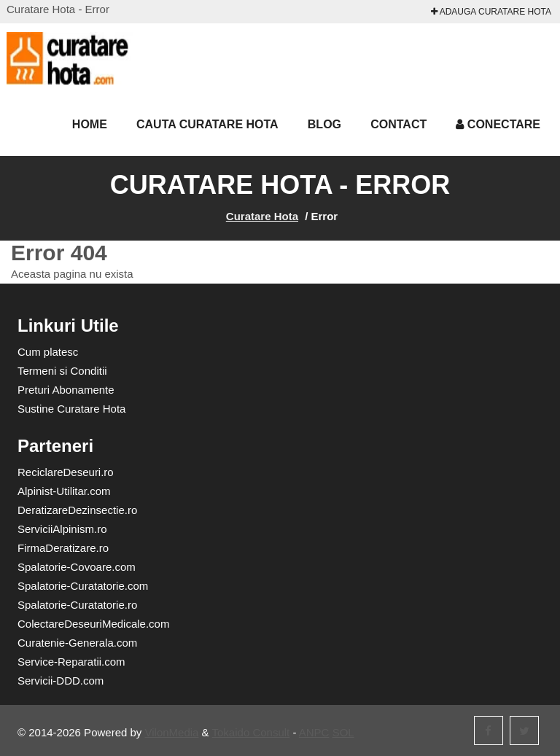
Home (90, 124)
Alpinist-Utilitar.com (64, 491)
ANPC (314, 732)
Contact (398, 124)
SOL (343, 732)
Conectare (498, 124)
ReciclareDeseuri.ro (66, 472)
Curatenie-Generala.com (77, 643)
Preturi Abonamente (66, 390)
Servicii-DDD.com (61, 681)
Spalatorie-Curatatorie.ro (77, 605)
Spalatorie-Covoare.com (77, 567)
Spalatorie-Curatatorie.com (83, 586)
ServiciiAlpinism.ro (62, 529)
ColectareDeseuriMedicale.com (93, 624)
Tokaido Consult (251, 732)
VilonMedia (172, 732)
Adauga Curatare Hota (491, 12)
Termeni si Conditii (62, 371)
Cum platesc (48, 352)
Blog (324, 124)
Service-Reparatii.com (71, 662)
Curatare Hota (262, 216)
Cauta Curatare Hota (207, 124)
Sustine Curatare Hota (71, 409)
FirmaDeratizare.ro (63, 548)
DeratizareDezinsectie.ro (77, 510)
